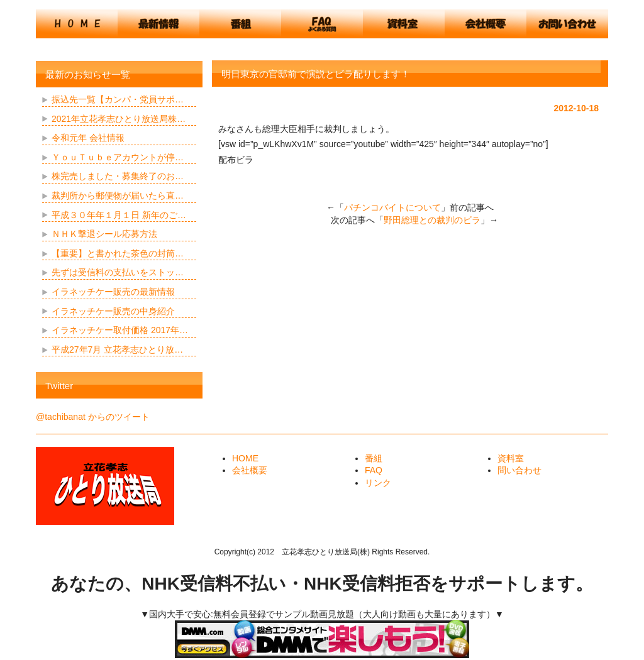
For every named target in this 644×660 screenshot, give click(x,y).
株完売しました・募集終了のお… (118, 176)
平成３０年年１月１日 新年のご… (119, 215)
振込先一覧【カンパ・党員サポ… (118, 99)
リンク (378, 483)
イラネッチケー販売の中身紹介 (113, 311)
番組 (374, 458)
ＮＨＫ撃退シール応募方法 (104, 234)
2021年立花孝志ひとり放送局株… (119, 119)
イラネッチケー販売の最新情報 (113, 292)
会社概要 (250, 470)
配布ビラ (236, 160)
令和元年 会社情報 (88, 138)
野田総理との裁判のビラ (432, 220)
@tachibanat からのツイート (93, 417)
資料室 (511, 458)
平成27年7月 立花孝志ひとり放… (117, 349)
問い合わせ (519, 470)
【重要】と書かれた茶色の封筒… (118, 253)
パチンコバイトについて (392, 207)
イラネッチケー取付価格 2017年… (120, 330)
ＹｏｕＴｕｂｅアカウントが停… (118, 157)
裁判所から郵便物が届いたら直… (118, 195)
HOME (245, 458)
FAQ (374, 470)
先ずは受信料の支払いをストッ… (118, 272)
